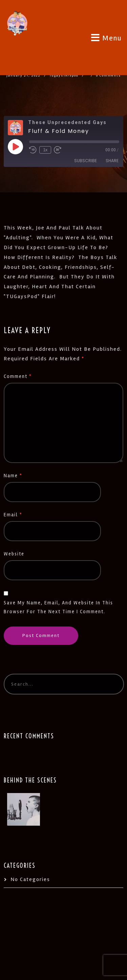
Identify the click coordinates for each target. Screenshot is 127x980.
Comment (18, 376)
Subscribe (86, 161)
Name (13, 476)
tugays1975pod (64, 75)
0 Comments (109, 75)
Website (14, 554)
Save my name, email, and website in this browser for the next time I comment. (58, 607)
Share (112, 161)
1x (45, 150)
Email (13, 515)
